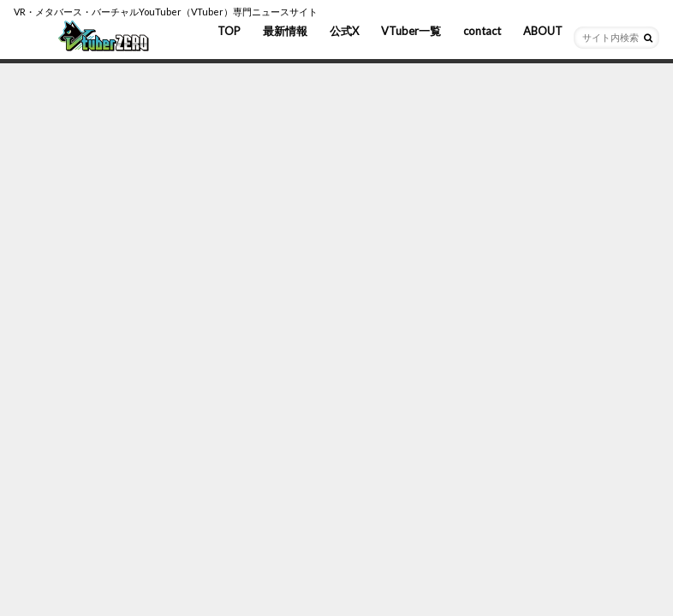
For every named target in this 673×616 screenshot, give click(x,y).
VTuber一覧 (411, 31)
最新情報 (285, 31)
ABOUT (543, 31)
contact (482, 31)
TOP (229, 31)
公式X (344, 31)
